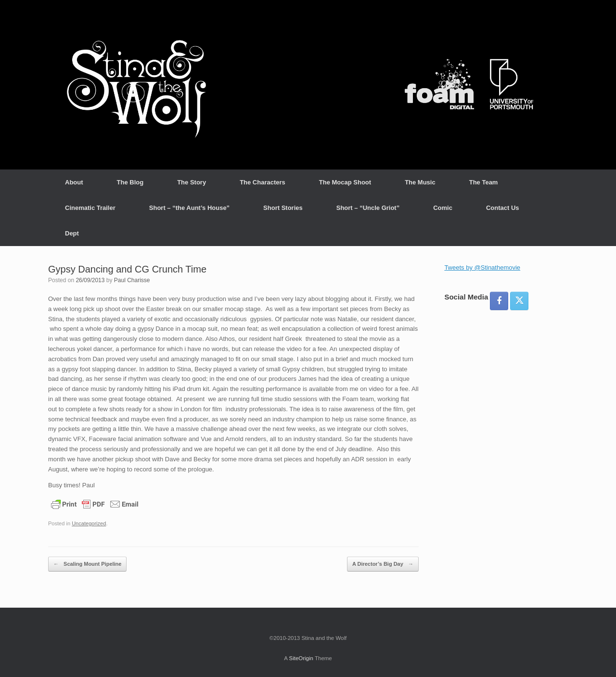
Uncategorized (89, 523)
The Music (420, 182)
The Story (192, 182)
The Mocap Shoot (345, 182)
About (74, 182)
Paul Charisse (132, 280)
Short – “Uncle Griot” (368, 208)
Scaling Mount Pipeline (87, 564)
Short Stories (283, 208)
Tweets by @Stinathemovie (482, 267)
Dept (72, 233)
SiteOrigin (301, 658)
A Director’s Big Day (383, 564)
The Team (484, 182)
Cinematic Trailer (90, 208)
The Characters (263, 182)
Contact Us (503, 208)
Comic (443, 208)
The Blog (130, 182)
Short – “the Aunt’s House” (189, 208)
